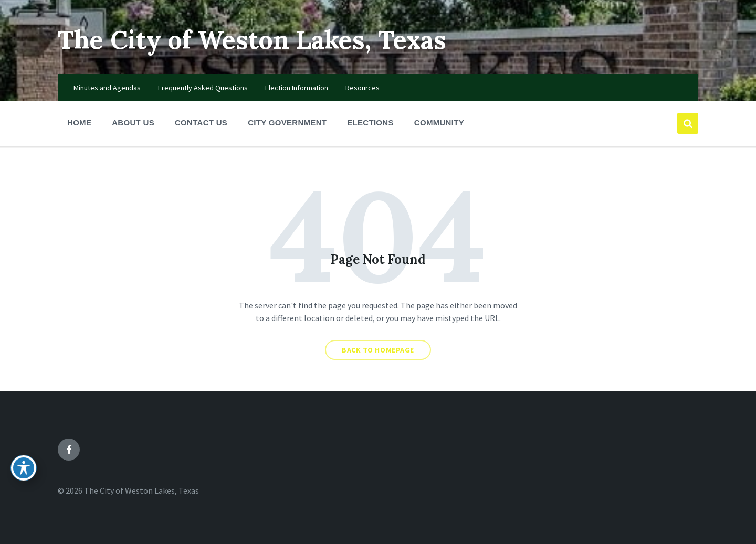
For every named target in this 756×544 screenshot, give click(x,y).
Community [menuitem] (439, 122)
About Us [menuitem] (133, 122)
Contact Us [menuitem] (201, 122)
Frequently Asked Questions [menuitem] (203, 88)
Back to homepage (378, 350)
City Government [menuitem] (287, 122)
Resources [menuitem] (363, 88)
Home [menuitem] (79, 122)
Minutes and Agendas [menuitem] (107, 88)
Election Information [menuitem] (297, 88)
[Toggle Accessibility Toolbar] (24, 468)
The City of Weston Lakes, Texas (252, 40)
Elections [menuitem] (370, 122)
